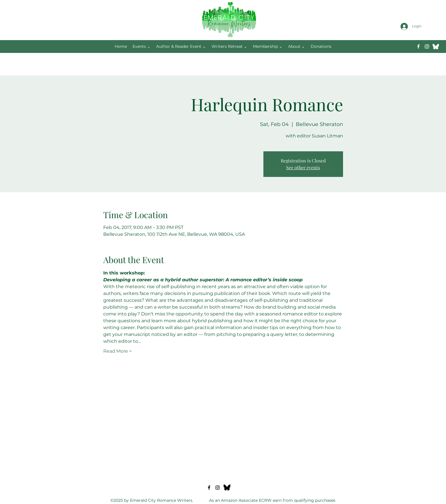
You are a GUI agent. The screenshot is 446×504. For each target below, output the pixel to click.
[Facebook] (418, 46)
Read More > (117, 351)
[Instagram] (427, 46)
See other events (303, 167)
